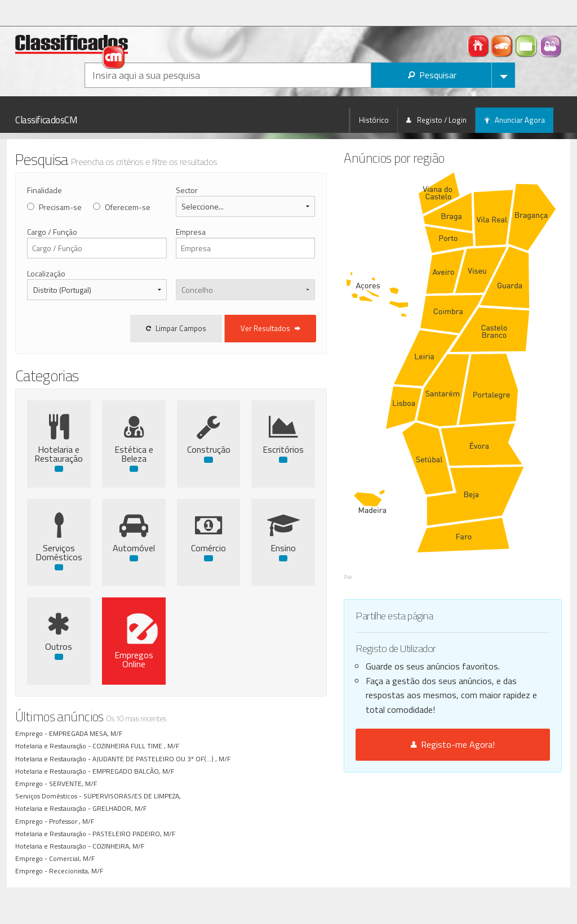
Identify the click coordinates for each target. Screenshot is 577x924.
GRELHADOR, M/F (121, 808)
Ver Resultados (318, 328)
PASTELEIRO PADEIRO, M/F (136, 834)
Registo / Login (436, 120)
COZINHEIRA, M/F (120, 846)
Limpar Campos (223, 328)
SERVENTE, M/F (75, 784)
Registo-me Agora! (476, 664)
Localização (46, 273)
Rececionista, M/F (78, 871)
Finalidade (45, 190)
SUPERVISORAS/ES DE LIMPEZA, (135, 796)
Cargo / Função (52, 232)
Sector (210, 190)
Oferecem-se (128, 207)
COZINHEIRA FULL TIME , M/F (137, 746)
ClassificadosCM (46, 120)
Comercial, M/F (74, 858)
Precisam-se (60, 207)
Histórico (374, 120)
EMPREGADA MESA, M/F (87, 733)
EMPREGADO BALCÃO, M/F (135, 771)
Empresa (214, 232)
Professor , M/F (73, 821)
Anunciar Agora (514, 120)
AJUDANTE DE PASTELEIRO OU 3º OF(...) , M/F (163, 759)
